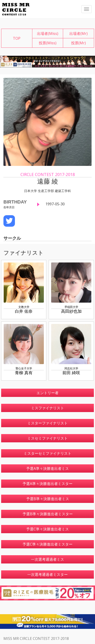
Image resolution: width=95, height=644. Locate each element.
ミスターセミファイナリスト (47, 453)
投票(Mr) (78, 43)
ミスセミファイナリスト (47, 438)
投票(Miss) (48, 43)
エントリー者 (47, 393)
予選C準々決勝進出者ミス (47, 529)
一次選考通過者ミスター (47, 574)
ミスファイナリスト (47, 408)
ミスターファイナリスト (47, 423)
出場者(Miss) (48, 33)
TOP (17, 38)
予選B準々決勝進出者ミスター (48, 514)
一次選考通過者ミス (47, 559)
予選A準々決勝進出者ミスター (47, 484)
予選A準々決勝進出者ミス (47, 468)
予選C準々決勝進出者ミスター (47, 544)
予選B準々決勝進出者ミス (48, 499)
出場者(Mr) (78, 33)
